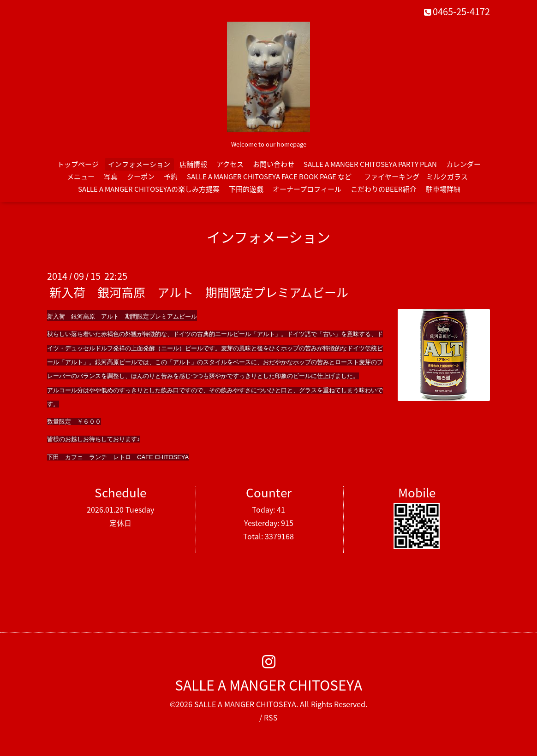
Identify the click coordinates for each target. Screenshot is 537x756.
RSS (271, 717)
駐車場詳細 (443, 189)
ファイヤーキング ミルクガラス (419, 177)
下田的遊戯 (246, 189)
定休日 (120, 523)
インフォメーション (139, 164)
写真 (111, 177)
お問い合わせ (274, 164)
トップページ (78, 164)
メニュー (81, 177)
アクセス (230, 164)
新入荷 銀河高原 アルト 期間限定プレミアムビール (199, 292)
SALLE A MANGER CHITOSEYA (268, 685)
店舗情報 (193, 164)
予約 (171, 177)
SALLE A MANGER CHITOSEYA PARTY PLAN (370, 164)
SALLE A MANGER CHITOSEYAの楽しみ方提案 (149, 189)
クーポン (141, 177)
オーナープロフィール (307, 189)
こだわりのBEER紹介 (384, 189)
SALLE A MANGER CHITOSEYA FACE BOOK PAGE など (269, 177)
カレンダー (463, 164)
